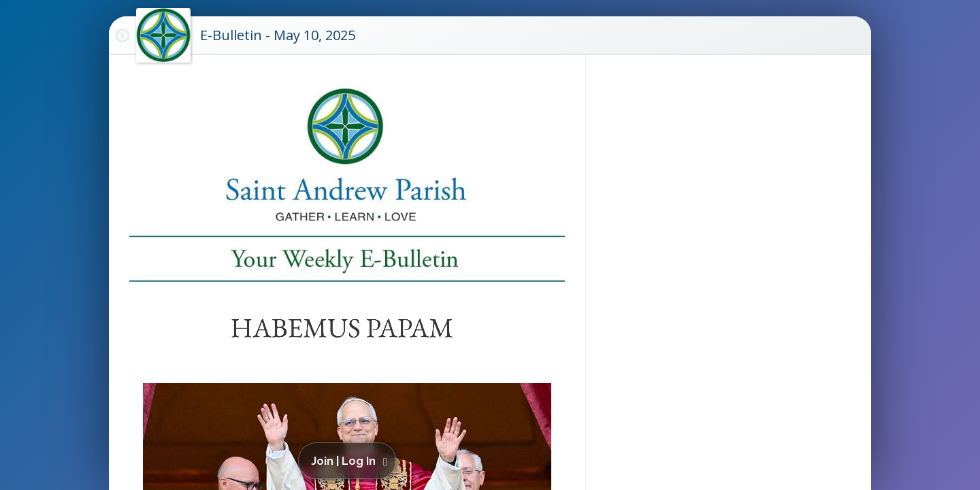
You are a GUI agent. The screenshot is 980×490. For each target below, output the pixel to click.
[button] (349, 461)
